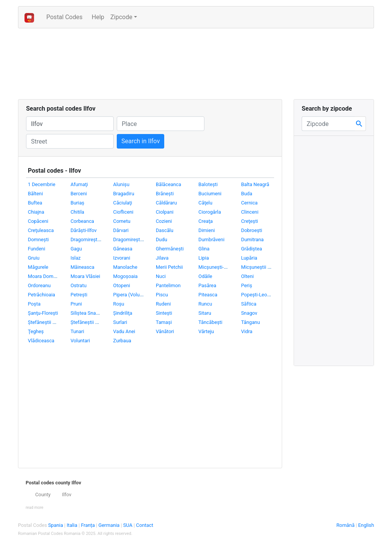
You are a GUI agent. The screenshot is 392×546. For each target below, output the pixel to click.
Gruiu (34, 258)
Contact (145, 525)
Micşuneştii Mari (259, 267)
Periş (247, 285)
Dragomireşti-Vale (133, 239)
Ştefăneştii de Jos (47, 322)
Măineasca (82, 267)
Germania (109, 525)
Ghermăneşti (170, 249)
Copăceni (38, 221)
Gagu (76, 249)
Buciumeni (210, 194)
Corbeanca (82, 221)
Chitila (77, 212)
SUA (128, 525)
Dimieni (207, 230)
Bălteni (35, 194)
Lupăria (249, 258)
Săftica (249, 304)
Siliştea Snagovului (91, 313)
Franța (88, 525)
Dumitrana (252, 239)
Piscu (162, 295)
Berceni (79, 194)
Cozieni (164, 221)
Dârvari (121, 230)
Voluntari (80, 341)
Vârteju (206, 331)
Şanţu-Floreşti (43, 313)
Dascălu (165, 230)
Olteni (247, 276)
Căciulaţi (123, 203)
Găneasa (123, 249)
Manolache (125, 267)
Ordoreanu (39, 285)
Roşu (119, 304)
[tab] (150, 495)
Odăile (205, 276)
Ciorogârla (210, 212)
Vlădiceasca (41, 341)
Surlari (120, 322)
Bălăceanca (168, 184)
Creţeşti (250, 221)
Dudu (162, 239)
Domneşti (38, 239)
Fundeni (37, 249)
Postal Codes (67, 16)
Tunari (77, 331)
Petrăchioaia (42, 295)
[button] (34, 507)
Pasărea (207, 285)
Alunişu (121, 184)
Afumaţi (79, 184)
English (366, 525)
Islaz (76, 258)
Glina (204, 249)
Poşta (34, 304)
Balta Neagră (255, 184)
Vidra (247, 331)
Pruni (76, 304)
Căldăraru (166, 203)
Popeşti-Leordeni (260, 295)
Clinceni (250, 212)
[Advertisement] (164, 65)
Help (98, 17)
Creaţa (205, 221)
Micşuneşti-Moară (218, 267)
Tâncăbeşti (210, 322)
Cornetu (122, 221)
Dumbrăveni (211, 239)
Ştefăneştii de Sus (90, 322)
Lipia (203, 258)
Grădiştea (252, 249)
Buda (247, 194)
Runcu (205, 304)
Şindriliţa (123, 313)
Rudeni (163, 304)
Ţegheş (36, 331)
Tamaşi (164, 322)
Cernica (249, 203)
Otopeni (122, 285)
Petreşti (79, 295)
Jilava (162, 258)
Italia (73, 525)
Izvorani (122, 258)
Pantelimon (168, 285)
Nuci (161, 276)
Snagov (249, 313)
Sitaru (205, 313)
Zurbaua (122, 341)
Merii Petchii (169, 267)
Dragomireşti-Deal (90, 239)
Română (345, 525)
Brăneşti (165, 194)
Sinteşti (164, 313)
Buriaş (77, 203)
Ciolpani (165, 212)
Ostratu (78, 285)
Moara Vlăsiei (85, 276)
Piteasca (208, 295)
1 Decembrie (42, 184)
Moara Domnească (49, 276)
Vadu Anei (124, 331)
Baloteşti (208, 184)
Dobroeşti (252, 230)
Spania (56, 525)
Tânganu (251, 322)
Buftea (35, 203)
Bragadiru (124, 194)
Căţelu (205, 203)
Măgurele (38, 267)
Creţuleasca (41, 230)
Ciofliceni (123, 212)
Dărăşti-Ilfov (83, 230)
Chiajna (36, 212)
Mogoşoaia (126, 276)
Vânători (165, 331)
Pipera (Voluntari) (132, 295)
